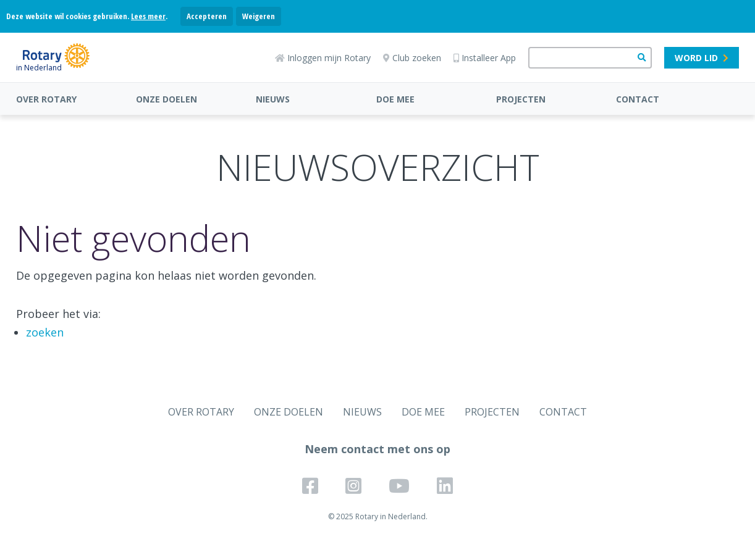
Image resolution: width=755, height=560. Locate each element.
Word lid (702, 58)
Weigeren (259, 16)
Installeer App (485, 58)
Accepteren (207, 16)
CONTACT (638, 99)
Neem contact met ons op (377, 449)
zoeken (45, 332)
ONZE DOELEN (167, 99)
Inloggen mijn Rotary (323, 58)
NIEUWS (273, 99)
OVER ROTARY (46, 99)
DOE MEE (395, 99)
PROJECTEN (521, 99)
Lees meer (148, 16)
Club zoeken (412, 58)
